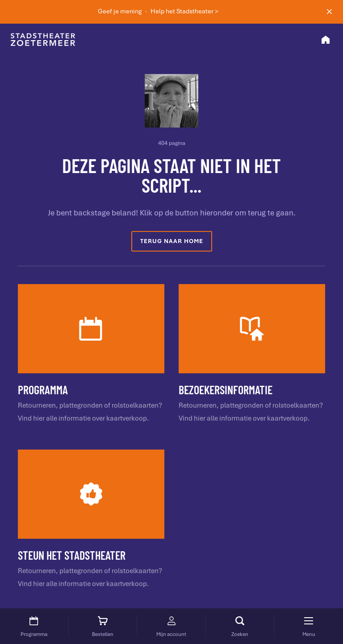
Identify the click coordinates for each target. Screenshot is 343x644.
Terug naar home (172, 241)
